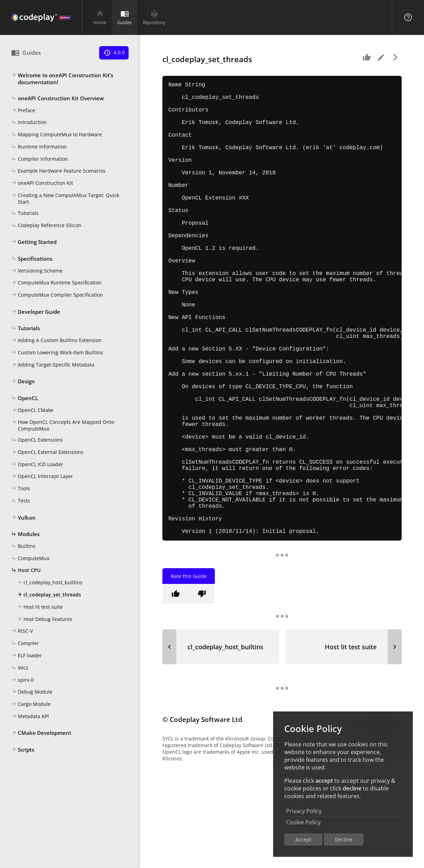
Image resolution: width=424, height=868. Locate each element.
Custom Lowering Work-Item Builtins (57, 353)
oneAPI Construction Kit (42, 183)
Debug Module (32, 692)
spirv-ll (23, 680)
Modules (25, 534)
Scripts (23, 750)
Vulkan (23, 518)
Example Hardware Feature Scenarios (58, 171)
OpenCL (25, 398)
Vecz (20, 668)
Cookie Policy (303, 822)
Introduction (29, 123)
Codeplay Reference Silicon (46, 226)
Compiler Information (40, 159)
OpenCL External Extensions (47, 453)
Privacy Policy (304, 811)
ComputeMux (30, 559)
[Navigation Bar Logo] (41, 17)
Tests (21, 501)
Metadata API (30, 717)
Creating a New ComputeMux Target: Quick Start (65, 198)
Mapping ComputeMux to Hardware (57, 135)
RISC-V (22, 631)
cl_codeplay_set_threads (49, 595)
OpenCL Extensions (37, 440)
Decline (344, 840)
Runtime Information (39, 147)
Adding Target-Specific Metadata (53, 365)
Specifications (32, 259)
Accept (303, 840)
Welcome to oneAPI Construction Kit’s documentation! (62, 79)
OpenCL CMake (32, 411)
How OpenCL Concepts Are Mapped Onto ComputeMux (63, 425)
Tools (21, 489)
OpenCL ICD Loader (37, 465)
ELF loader (27, 656)
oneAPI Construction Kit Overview (57, 99)
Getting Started (34, 242)
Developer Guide (36, 312)
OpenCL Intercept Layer (42, 477)
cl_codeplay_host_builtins (50, 583)
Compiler (25, 644)
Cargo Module (31, 704)
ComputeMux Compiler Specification (57, 295)
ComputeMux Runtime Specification (56, 283)
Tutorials (25, 214)
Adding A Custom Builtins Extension (56, 341)
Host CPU (26, 571)
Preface (23, 111)
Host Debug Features (45, 620)
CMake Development (41, 733)
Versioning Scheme (37, 271)
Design (23, 382)
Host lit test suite (40, 607)
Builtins (23, 547)
